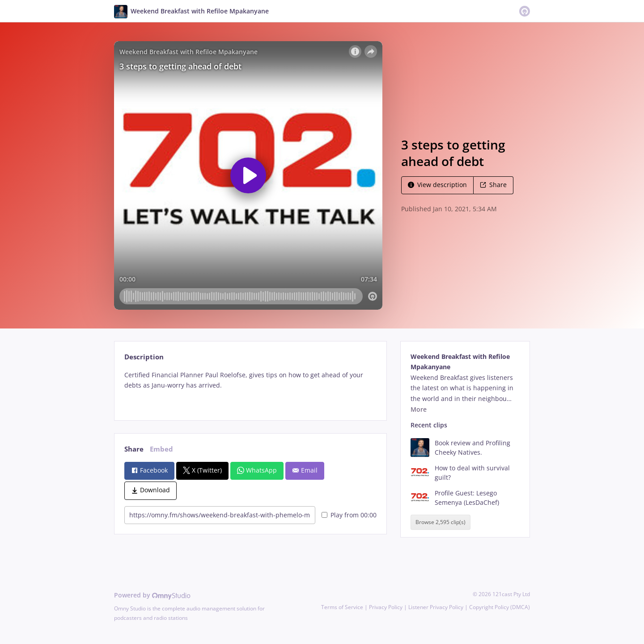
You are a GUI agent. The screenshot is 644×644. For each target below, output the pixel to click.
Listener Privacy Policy (436, 607)
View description (437, 185)
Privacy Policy (386, 607)
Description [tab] (144, 357)
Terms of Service (342, 607)
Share (493, 185)
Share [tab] (134, 449)
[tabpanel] (250, 388)
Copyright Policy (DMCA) (500, 607)
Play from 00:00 (349, 515)
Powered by (152, 595)
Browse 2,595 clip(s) (441, 522)
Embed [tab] (161, 449)
